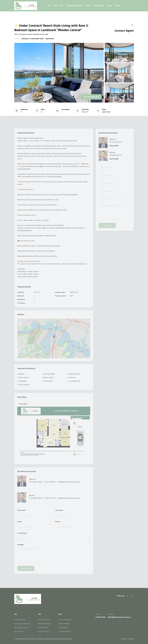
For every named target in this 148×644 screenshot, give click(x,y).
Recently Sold (43, 628)
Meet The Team (44, 632)
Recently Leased (65, 632)
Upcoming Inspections (23, 624)
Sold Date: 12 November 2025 (33, 39)
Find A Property (20, 620)
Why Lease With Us (66, 620)
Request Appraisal (45, 624)
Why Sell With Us (44, 620)
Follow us (121, 596)
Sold (17, 39)
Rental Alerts (63, 628)
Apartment (50, 39)
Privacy (124, 639)
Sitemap (131, 639)
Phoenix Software (66, 639)
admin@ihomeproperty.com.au (119, 617)
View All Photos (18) (91, 97)
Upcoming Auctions (21, 628)
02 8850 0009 (100, 617)
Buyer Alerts (19, 632)
